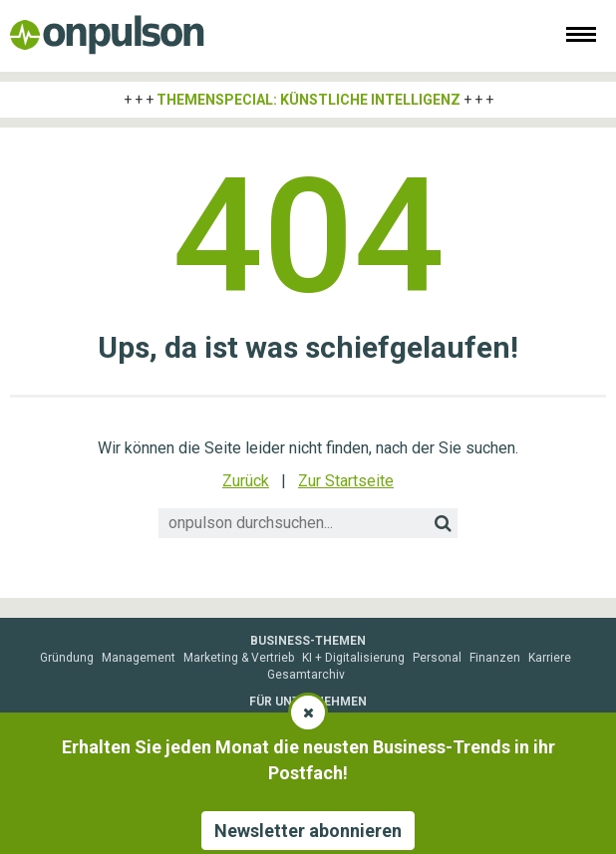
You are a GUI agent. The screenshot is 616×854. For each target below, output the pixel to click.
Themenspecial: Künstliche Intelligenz (308, 100)
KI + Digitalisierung (353, 658)
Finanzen (495, 658)
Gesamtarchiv (306, 675)
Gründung (67, 658)
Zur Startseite (346, 481)
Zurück (246, 481)
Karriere (550, 658)
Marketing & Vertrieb (239, 658)
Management (139, 658)
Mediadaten (110, 718)
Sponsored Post (194, 718)
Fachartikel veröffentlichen (462, 718)
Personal (437, 658)
